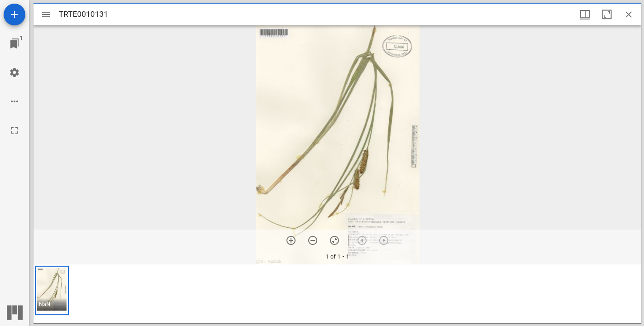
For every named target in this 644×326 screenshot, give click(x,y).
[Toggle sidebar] (46, 14)
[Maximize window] (607, 14)
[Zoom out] (313, 240)
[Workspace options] (14, 101)
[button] (52, 290)
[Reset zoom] (334, 240)
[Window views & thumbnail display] (585, 14)
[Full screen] (14, 130)
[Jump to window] (14, 43)
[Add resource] (14, 14)
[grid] (337, 294)
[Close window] (629, 14)
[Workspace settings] (14, 72)
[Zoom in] (291, 240)
